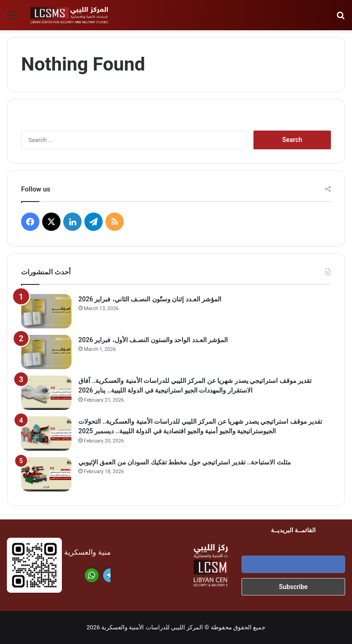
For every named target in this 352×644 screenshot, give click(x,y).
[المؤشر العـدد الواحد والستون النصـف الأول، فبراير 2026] (46, 352)
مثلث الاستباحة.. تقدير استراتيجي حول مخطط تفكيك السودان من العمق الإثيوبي (185, 462)
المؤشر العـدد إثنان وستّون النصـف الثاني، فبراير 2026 (150, 299)
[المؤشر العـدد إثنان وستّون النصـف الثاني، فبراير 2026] (46, 311)
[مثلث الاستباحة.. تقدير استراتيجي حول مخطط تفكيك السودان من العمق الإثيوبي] (46, 474)
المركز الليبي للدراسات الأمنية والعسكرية (152, 627)
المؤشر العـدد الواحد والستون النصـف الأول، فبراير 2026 (153, 340)
